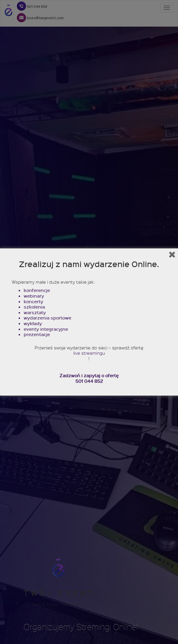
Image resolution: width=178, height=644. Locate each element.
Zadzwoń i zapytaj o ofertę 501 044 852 (89, 378)
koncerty (33, 302)
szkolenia (34, 307)
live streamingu (89, 353)
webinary (34, 296)
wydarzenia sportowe (47, 318)
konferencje (37, 290)
